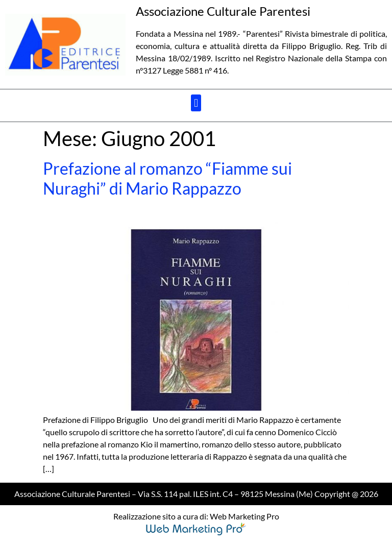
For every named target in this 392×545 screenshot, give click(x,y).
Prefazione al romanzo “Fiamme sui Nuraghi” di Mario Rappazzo (167, 178)
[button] (196, 103)
